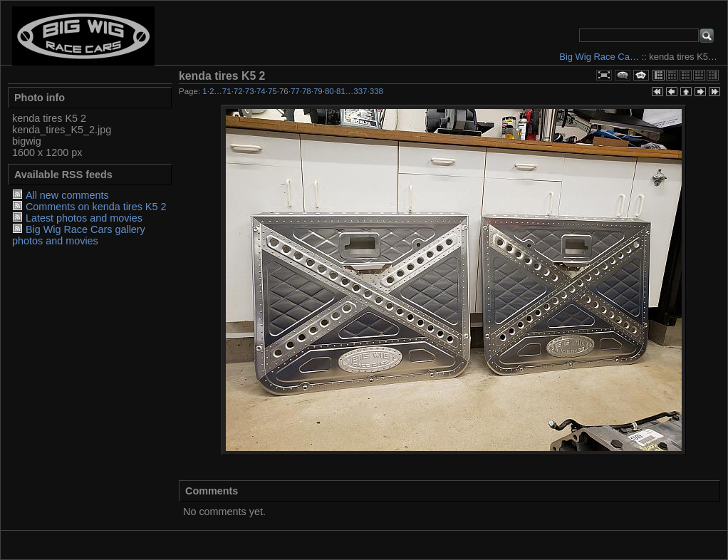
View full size (604, 75)
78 (307, 91)
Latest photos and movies (84, 218)
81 (341, 91)
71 (227, 91)
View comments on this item (623, 75)
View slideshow (641, 75)
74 (261, 91)
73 (250, 91)
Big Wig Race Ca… (599, 57)
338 (376, 91)
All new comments (67, 195)
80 (329, 91)
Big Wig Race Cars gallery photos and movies (79, 235)
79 (318, 91)
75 (272, 91)
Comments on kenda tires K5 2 (96, 207)
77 (295, 91)
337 (360, 91)
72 (238, 91)
